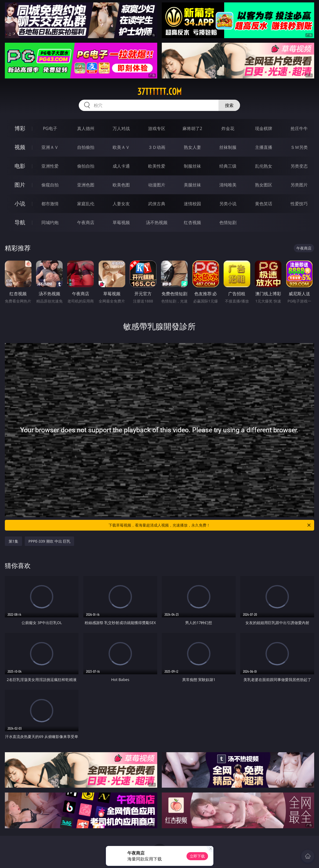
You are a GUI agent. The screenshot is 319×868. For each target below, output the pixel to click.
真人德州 (86, 128)
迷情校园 (192, 204)
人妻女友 (121, 204)
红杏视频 (192, 222)
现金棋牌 (264, 128)
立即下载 (197, 856)
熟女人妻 (192, 147)
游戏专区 (157, 128)
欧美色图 (121, 185)
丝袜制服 (228, 147)
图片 (20, 185)
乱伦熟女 (264, 166)
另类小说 (228, 204)
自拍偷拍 (86, 147)
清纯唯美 (228, 185)
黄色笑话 (264, 204)
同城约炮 (50, 222)
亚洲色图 (86, 185)
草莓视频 (121, 222)
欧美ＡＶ (121, 147)
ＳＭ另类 (299, 147)
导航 (20, 222)
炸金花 (228, 128)
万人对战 (121, 128)
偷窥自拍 (50, 185)
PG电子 (50, 128)
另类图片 (299, 185)
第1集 (13, 541)
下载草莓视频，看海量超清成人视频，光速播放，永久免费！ (210, 525)
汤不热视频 (157, 222)
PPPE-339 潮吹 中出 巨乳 (50, 541)
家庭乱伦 (86, 204)
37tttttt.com (159, 92)
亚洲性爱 (50, 166)
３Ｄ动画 (157, 147)
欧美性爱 (157, 166)
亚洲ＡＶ (50, 147)
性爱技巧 (299, 204)
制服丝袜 (192, 166)
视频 (20, 147)
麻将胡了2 (192, 128)
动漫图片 (157, 185)
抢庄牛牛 (299, 128)
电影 (20, 166)
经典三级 (228, 166)
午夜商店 (86, 222)
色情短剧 (228, 222)
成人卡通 (121, 166)
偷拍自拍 (86, 166)
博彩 (20, 128)
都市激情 (50, 204)
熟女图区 (264, 185)
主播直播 (264, 147)
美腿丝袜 (192, 185)
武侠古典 (157, 204)
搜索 (229, 105)
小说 (20, 204)
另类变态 (299, 166)
